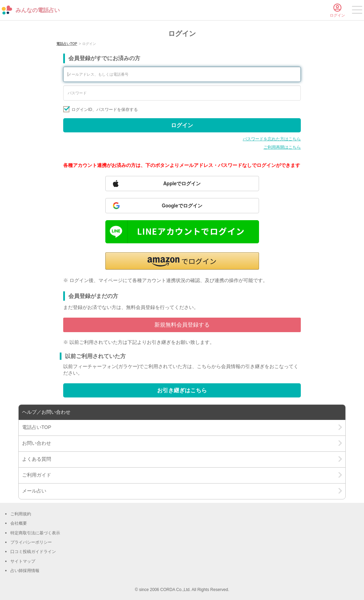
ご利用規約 (21, 514)
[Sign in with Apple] (182, 184)
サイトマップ (23, 561)
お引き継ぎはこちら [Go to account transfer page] (182, 390)
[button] (182, 261)
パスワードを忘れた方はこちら (272, 139)
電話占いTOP (67, 44)
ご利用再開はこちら (282, 147)
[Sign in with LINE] (182, 232)
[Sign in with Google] (182, 206)
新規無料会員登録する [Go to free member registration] (182, 325)
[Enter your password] (182, 93)
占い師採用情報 (25, 571)
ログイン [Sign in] (182, 125)
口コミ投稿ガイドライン (33, 552)
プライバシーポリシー (31, 542)
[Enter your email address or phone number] (182, 74)
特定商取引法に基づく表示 (35, 533)
